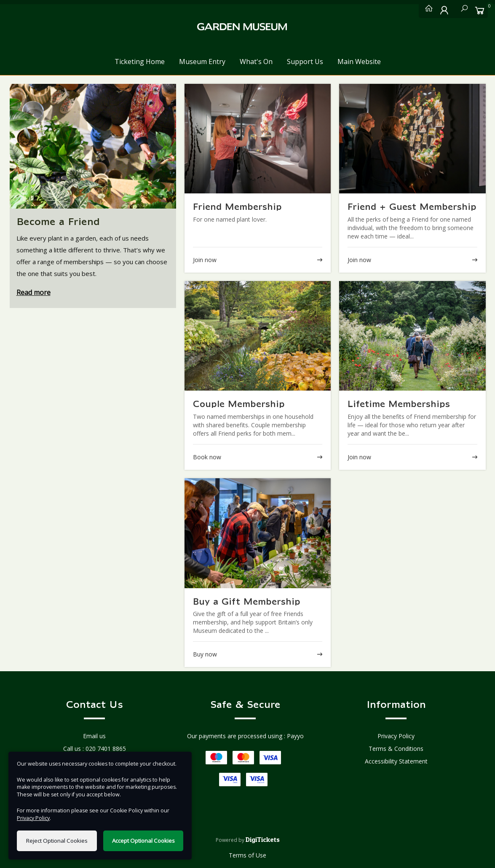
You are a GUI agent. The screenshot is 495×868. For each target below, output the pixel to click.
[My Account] (444, 10)
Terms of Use (247, 855)
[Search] (462, 10)
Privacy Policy (396, 736)
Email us (94, 736)
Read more (33, 292)
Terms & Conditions (396, 749)
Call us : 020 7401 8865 (95, 749)
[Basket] (480, 10)
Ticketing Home (140, 62)
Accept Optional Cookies (143, 841)
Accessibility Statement (396, 761)
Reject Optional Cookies (57, 841)
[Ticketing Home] (427, 10)
